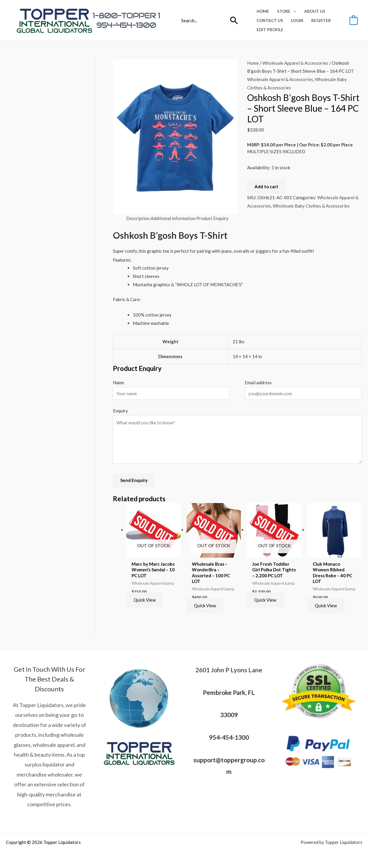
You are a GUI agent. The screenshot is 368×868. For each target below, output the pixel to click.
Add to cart (266, 186)
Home (253, 63)
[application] (293, 11)
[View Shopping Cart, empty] (354, 20)
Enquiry (120, 411)
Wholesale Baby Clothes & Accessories (311, 206)
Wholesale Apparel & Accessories (295, 63)
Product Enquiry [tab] (212, 218)
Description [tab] (138, 218)
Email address (258, 382)
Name (119, 382)
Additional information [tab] (173, 218)
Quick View (145, 600)
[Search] (234, 20)
